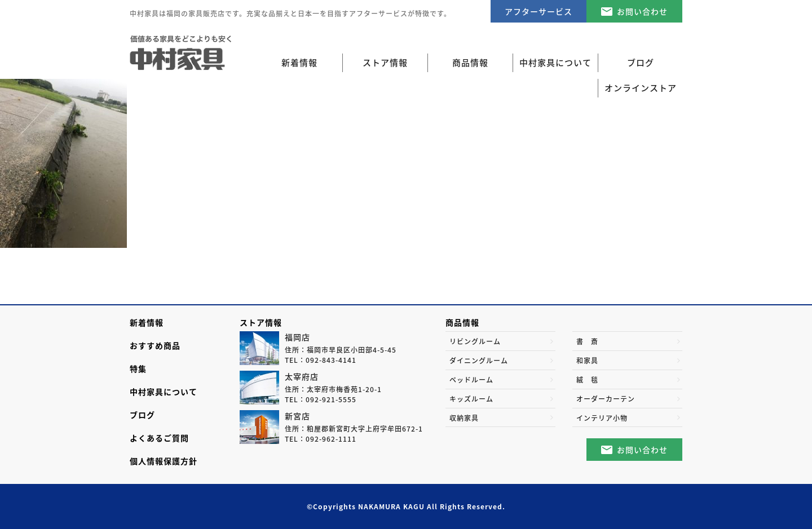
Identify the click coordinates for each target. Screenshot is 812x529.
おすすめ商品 (155, 345)
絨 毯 (587, 380)
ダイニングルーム (479, 361)
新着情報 (299, 63)
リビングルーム (475, 341)
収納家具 (464, 418)
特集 (138, 368)
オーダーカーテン (606, 399)
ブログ (142, 415)
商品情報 (462, 322)
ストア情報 (261, 322)
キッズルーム (471, 399)
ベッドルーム (471, 380)
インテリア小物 (602, 418)
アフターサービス (539, 11)
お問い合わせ (642, 11)
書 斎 (587, 341)
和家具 (587, 361)
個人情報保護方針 (164, 461)
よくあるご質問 (159, 438)
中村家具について (164, 392)
